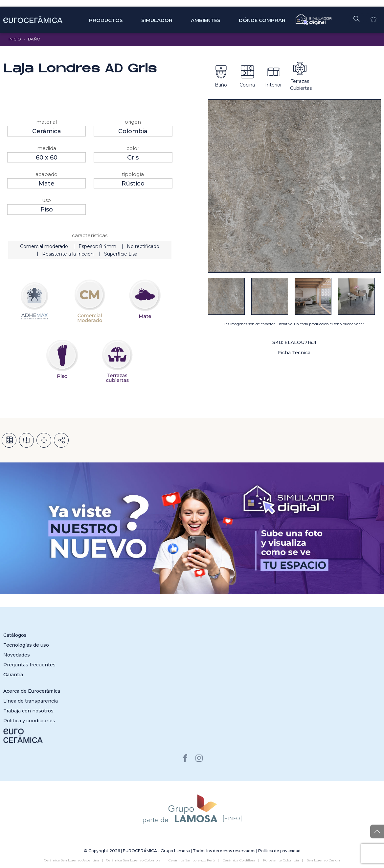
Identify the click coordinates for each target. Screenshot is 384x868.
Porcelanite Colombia (281, 860)
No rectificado (143, 246)
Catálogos (15, 635)
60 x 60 (47, 158)
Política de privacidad (279, 851)
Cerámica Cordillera (239, 860)
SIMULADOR (157, 20)
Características (90, 235)
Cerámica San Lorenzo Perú (192, 860)
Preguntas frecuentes (29, 665)
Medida (47, 148)
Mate (46, 184)
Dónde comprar (262, 20)
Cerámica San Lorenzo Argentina (72, 860)
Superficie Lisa (121, 254)
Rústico (133, 184)
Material (46, 122)
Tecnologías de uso (26, 645)
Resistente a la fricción (68, 254)
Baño (34, 39)
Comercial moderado (44, 246)
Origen (133, 122)
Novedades (17, 655)
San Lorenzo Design (323, 860)
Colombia (133, 131)
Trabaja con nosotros (28, 711)
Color (133, 148)
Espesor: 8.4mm (97, 246)
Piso (47, 210)
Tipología (133, 174)
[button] (356, 18)
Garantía (13, 675)
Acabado (46, 174)
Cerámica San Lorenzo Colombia (133, 860)
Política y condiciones (29, 721)
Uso (46, 200)
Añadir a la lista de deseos (44, 440)
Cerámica (47, 131)
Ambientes (206, 20)
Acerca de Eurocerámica (32, 691)
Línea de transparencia (31, 701)
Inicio (15, 39)
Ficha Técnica (294, 353)
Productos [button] (106, 20)
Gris (133, 158)
